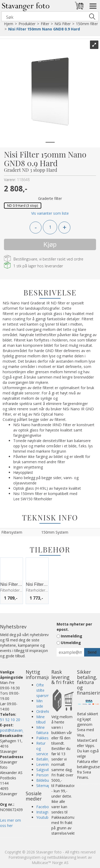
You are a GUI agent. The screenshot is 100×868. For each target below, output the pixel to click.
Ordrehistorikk (48, 711)
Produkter (27, 24)
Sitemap (43, 786)
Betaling (43, 759)
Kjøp (50, 244)
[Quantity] (50, 227)
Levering (44, 764)
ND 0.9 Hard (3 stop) (23, 205)
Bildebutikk (46, 780)
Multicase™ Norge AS (50, 863)
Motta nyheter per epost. (74, 627)
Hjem (9, 24)
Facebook (45, 807)
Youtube (43, 817)
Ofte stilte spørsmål (44, 690)
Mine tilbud (41, 719)
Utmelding (71, 643)
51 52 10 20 (10, 720)
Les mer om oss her (10, 823)
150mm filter (87, 24)
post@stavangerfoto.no (20, 730)
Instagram (45, 812)
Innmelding (72, 636)
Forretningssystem (24, 857)
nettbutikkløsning (62, 857)
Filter (45, 24)
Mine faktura (42, 730)
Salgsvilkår (45, 770)
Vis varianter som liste (50, 213)
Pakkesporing (48, 738)
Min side (40, 703)
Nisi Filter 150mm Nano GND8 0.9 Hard (44, 29)
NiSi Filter (63, 24)
